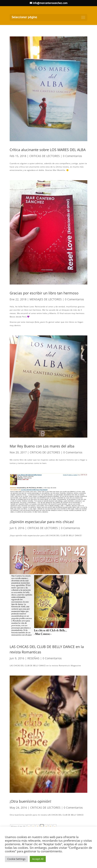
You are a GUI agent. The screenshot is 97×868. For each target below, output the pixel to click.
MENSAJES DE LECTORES (46, 299)
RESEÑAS (33, 658)
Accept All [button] (38, 859)
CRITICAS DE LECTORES (45, 156)
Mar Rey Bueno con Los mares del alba (42, 446)
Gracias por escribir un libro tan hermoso (44, 293)
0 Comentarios (72, 156)
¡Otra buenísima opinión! (30, 801)
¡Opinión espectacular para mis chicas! (42, 522)
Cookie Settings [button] (16, 859)
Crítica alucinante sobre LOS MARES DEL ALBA (48, 150)
